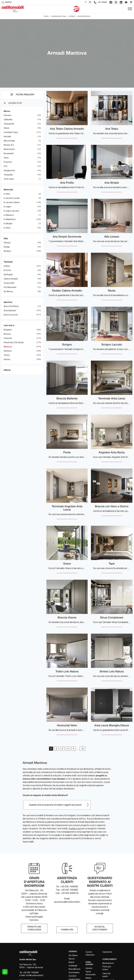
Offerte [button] (7, 370)
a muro (7, 266)
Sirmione (8, 351)
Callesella (8, 120)
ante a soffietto (11, 306)
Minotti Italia (9, 141)
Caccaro (8, 115)
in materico (9, 215)
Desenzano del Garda (14, 342)
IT (86, 2)
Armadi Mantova (84, 16)
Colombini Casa (11, 132)
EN (90, 2)
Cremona (8, 338)
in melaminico (10, 219)
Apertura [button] (8, 302)
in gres (7, 194)
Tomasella (8, 175)
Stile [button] (6, 238)
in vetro (7, 228)
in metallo (8, 224)
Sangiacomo (9, 170)
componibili (9, 283)
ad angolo (8, 275)
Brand (71, 962)
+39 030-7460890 (31, 972)
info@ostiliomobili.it (35, 975)
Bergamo (8, 330)
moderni (7, 251)
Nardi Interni (9, 149)
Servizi (72, 959)
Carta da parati (106, 975)
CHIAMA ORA (67, 930)
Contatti (72, 976)
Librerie (89, 968)
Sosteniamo (74, 972)
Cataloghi (73, 966)
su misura (8, 291)
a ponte (7, 270)
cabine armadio (11, 279)
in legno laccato (11, 211)
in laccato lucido (12, 198)
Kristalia (7, 136)
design (7, 247)
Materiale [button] (8, 189)
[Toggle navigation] (130, 9)
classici (7, 243)
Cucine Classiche (90, 953)
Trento (7, 355)
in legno (7, 207)
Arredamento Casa (59, 16)
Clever (6, 128)
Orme (6, 158)
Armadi (72, 16)
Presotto (8, 162)
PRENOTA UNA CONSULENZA (34, 928)
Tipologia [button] (8, 262)
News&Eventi (75, 969)
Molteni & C (9, 145)
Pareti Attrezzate (91, 973)
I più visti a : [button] (9, 325)
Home (46, 16)
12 (82, 749)
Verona (7, 359)
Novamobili (9, 153)
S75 (5, 166)
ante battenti (10, 311)
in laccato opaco (12, 202)
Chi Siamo (73, 955)
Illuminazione (108, 963)
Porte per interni (107, 968)
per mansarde (10, 287)
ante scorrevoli (11, 315)
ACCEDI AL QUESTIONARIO (100, 928)
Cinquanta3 (9, 124)
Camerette (107, 952)
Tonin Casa (9, 179)
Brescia (7, 334)
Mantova (8, 347)
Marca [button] (7, 111)
